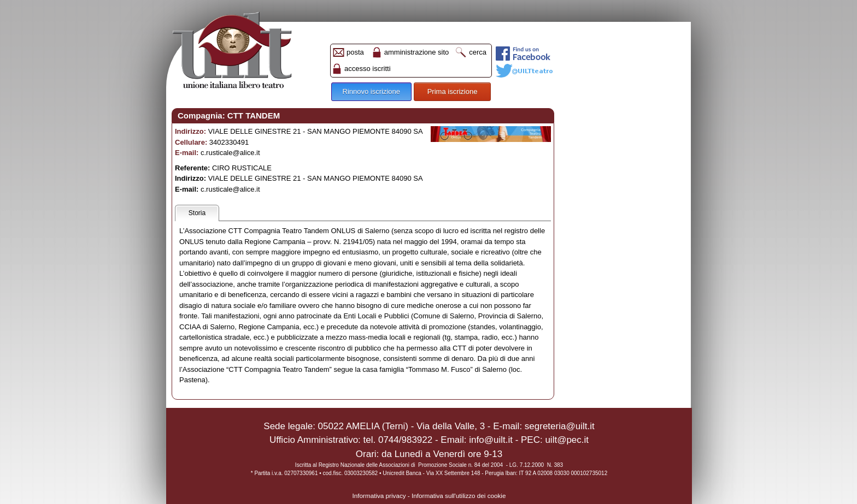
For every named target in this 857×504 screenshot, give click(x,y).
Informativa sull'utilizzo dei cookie (459, 496)
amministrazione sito (417, 52)
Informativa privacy (379, 496)
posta (355, 52)
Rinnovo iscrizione (372, 91)
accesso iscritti (368, 69)
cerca (478, 52)
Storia (197, 213)
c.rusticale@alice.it (230, 153)
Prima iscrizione (453, 91)
